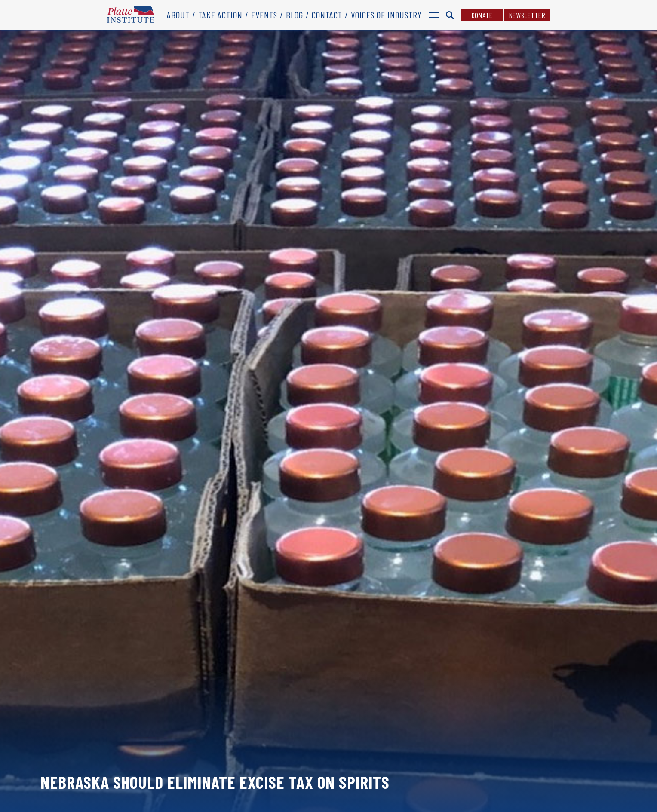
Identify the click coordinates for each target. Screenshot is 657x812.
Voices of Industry (386, 15)
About (178, 15)
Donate (482, 15)
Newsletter (527, 15)
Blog (295, 15)
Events (264, 15)
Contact (327, 15)
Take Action (220, 15)
